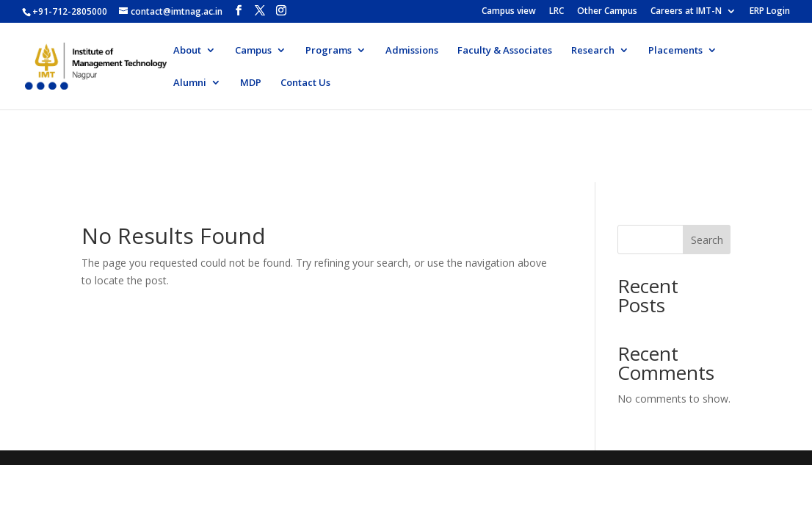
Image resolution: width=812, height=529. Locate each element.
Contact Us (305, 83)
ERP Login (770, 12)
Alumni (190, 83)
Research (593, 51)
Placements (675, 51)
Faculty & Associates (505, 51)
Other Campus (607, 12)
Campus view (509, 12)
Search (707, 240)
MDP (251, 83)
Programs (329, 51)
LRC (557, 12)
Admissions (412, 51)
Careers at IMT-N (686, 12)
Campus (253, 51)
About (187, 51)
